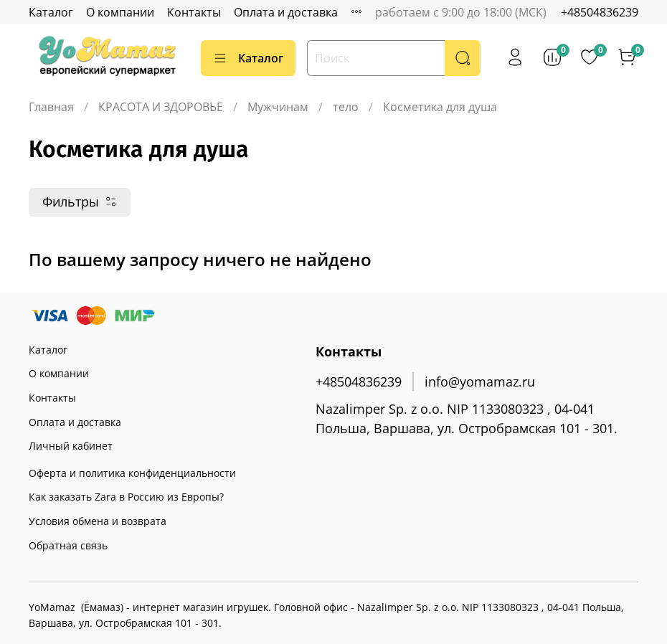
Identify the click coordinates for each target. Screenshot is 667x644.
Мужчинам (278, 107)
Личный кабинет (71, 446)
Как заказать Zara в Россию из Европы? (126, 497)
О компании (120, 12)
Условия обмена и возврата (98, 521)
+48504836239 (600, 12)
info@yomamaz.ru (480, 382)
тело (346, 107)
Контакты (194, 12)
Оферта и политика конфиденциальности (132, 473)
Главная (51, 107)
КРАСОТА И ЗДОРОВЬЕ (161, 107)
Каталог (51, 12)
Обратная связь (68, 545)
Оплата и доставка (286, 12)
